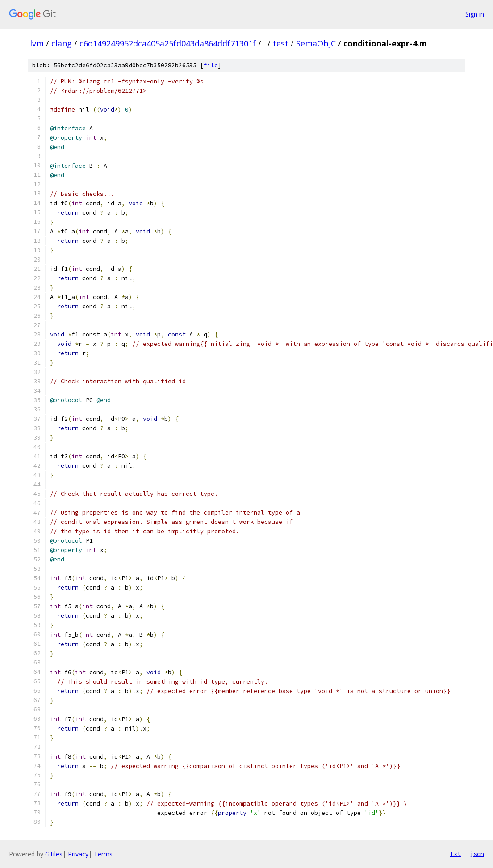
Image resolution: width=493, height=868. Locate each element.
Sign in (475, 14)
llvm (36, 43)
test (281, 43)
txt (455, 854)
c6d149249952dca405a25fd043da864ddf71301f (168, 43)
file (211, 65)
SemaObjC (316, 43)
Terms (103, 854)
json (477, 854)
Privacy (78, 854)
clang (62, 43)
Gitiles (54, 854)
